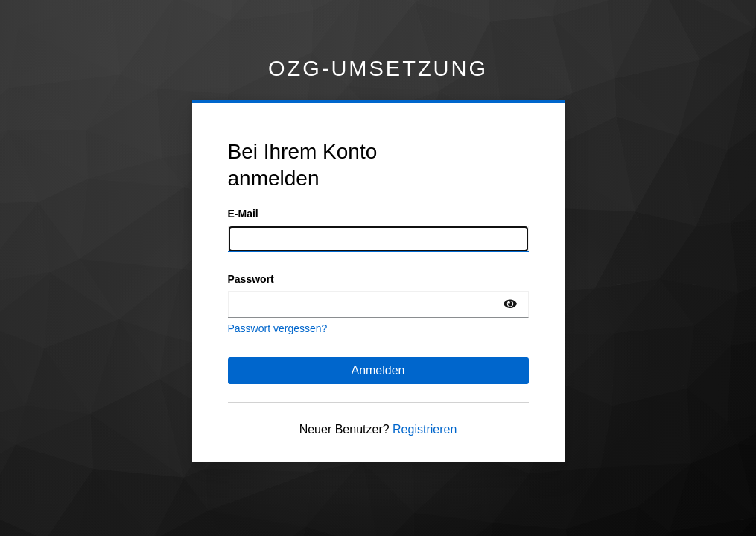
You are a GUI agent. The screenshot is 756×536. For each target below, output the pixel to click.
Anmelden (378, 370)
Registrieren (425, 429)
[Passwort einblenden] (510, 304)
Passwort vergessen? (278, 328)
